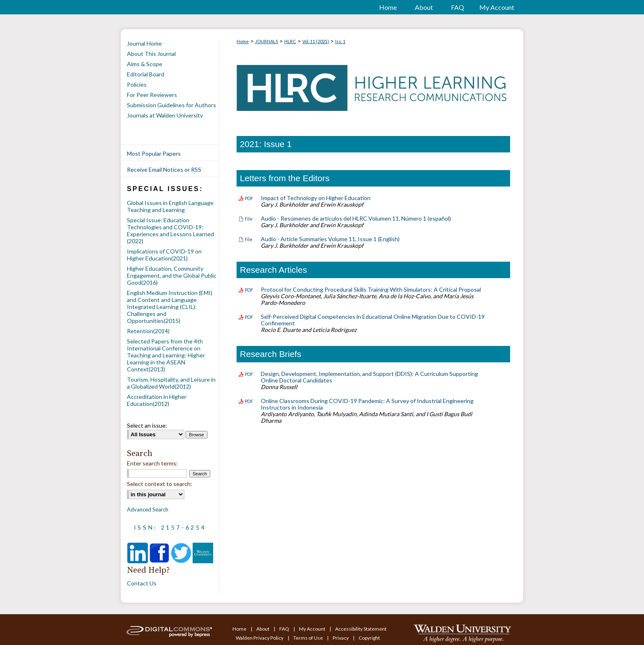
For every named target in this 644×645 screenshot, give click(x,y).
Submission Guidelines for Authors (171, 105)
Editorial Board (146, 74)
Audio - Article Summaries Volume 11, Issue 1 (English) (330, 239)
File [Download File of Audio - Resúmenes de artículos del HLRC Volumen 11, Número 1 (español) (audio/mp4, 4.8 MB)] (249, 219)
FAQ (285, 629)
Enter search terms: (152, 463)
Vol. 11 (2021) (316, 41)
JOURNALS (267, 41)
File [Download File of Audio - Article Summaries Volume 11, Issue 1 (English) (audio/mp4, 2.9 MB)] (249, 239)
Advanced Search (148, 509)
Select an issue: (147, 425)
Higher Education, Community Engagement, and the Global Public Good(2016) (172, 275)
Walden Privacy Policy (260, 638)
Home (243, 41)
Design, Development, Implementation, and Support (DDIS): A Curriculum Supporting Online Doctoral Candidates (369, 377)
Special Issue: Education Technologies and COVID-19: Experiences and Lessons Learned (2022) (170, 230)
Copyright (369, 638)
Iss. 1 (340, 41)
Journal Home (144, 43)
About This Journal (151, 54)
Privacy (341, 638)
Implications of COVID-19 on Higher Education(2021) (164, 255)
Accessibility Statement (361, 629)
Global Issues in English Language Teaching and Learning (170, 206)
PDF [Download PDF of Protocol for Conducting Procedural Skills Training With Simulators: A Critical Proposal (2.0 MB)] (249, 290)
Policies (137, 84)
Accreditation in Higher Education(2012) (157, 400)
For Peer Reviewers (152, 95)
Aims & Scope (145, 64)
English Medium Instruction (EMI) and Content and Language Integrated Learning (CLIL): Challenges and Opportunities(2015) (170, 307)
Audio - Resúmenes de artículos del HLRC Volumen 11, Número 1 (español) (356, 218)
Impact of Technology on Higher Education (316, 198)
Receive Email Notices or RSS (164, 169)
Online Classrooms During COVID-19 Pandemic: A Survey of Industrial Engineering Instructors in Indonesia (367, 404)
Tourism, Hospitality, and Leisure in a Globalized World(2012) (171, 383)
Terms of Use (308, 638)
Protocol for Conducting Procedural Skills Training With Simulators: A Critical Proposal (371, 289)
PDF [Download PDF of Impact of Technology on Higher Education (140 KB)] (249, 198)
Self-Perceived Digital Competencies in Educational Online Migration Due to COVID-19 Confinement (373, 320)
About (263, 629)
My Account (313, 629)
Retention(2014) (148, 331)
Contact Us (142, 583)
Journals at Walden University (165, 115)
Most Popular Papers (154, 153)
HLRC (290, 41)
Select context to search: (160, 484)
